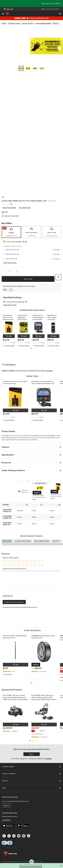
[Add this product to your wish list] (58, 277)
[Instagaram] (14, 836)
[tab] (11, 232)
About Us (31, 781)
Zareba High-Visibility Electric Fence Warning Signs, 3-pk (24, 201)
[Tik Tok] (29, 836)
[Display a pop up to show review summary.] (46, 671)
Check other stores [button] (10, 263)
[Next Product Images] (60, 48)
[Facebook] (4, 836)
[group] (35, 731)
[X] (9, 836)
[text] (9, 343)
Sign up (6, 805)
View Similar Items (25, 208)
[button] (26, 242)
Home (4, 23)
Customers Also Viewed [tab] (23, 541)
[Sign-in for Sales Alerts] (10, 216)
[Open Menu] (3, 14)
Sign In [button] (32, 754)
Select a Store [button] (28, 279)
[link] (8, 204)
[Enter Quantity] (10, 272)
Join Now (48, 759)
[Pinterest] (24, 836)
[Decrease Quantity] (4, 272)
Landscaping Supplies (43, 23)
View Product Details (9, 208)
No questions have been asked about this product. (20, 607)
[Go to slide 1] (21, 68)
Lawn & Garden (27, 23)
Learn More (6, 820)
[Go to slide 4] (42, 68)
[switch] (21, 491)
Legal (31, 788)
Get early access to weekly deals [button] (31, 866)
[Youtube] (19, 836)
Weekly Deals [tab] (7, 541)
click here (49, 371)
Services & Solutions (31, 774)
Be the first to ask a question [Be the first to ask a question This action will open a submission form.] (14, 602)
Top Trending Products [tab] (42, 541)
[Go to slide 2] (28, 68)
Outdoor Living (14, 23)
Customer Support (31, 767)
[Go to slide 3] (35, 68)
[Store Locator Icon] (5, 9)
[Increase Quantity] (17, 272)
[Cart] (60, 14)
